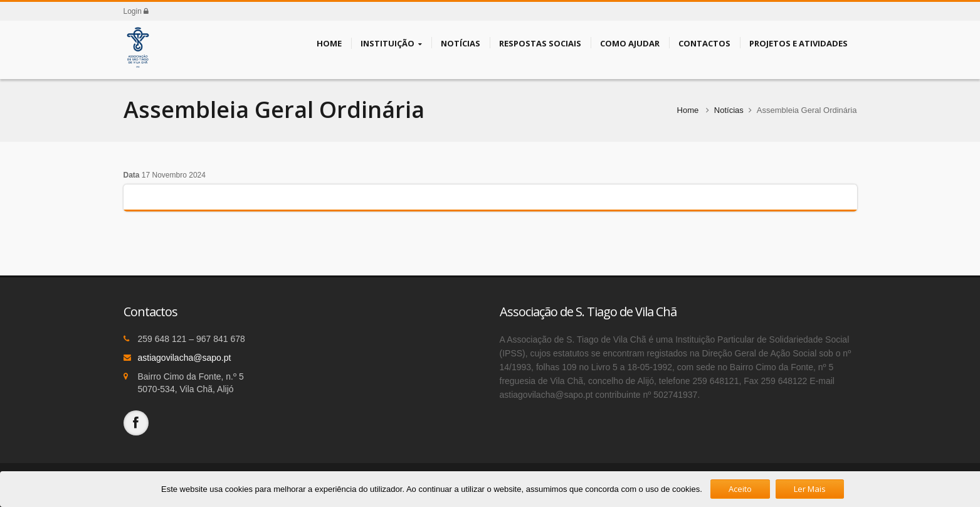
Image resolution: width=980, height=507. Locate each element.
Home (329, 43)
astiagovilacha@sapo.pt (185, 358)
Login (136, 11)
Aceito (740, 489)
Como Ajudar (630, 43)
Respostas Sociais (540, 43)
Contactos (704, 43)
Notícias (461, 43)
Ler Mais (810, 489)
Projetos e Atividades (798, 43)
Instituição (391, 43)
